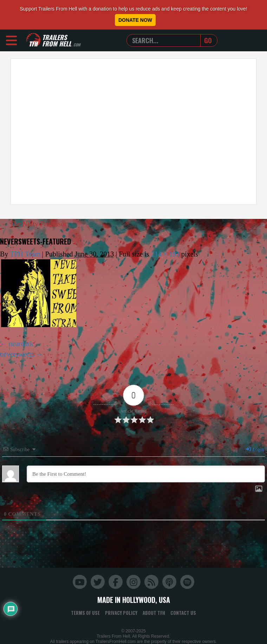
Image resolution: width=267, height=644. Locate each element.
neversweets (17, 354)
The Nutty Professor (34, 224)
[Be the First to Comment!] (146, 474)
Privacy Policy (121, 613)
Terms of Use (85, 613)
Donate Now (135, 20)
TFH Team (25, 254)
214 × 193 (165, 254)
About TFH (154, 613)
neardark (21, 344)
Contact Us (183, 613)
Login (255, 450)
